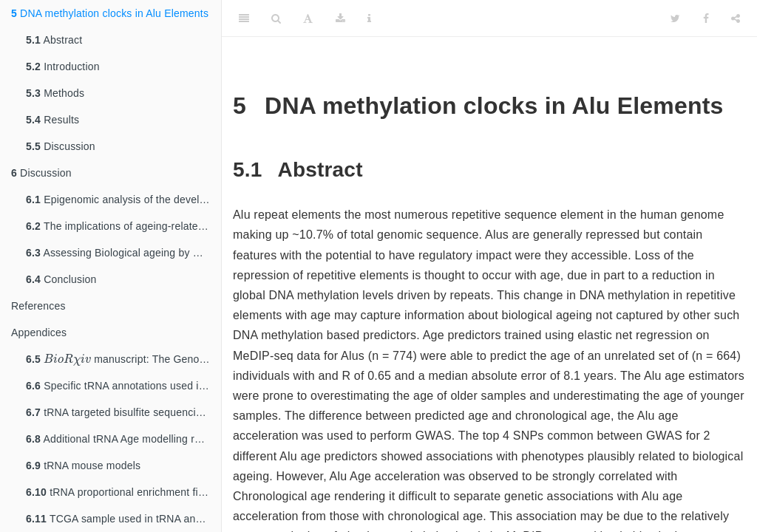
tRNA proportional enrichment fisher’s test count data (123, 492)
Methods (55, 93)
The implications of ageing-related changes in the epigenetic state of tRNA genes (123, 226)
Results (52, 120)
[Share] (736, 18)
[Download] (340, 18)
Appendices (39, 332)
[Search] (276, 18)
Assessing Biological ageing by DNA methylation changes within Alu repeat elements (123, 253)
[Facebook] (706, 18)
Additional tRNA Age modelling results (123, 439)
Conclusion (61, 279)
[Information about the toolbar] (369, 18)
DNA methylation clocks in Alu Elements (110, 13)
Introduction (63, 66)
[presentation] (67, 359)
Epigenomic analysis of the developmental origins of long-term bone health (123, 199)
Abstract (54, 40)
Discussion (61, 146)
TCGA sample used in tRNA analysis (123, 519)
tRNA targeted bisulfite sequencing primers (123, 412)
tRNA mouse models (83, 465)
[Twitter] (675, 18)
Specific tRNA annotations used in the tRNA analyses (123, 386)
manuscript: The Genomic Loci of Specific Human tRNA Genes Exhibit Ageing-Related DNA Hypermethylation (123, 358)
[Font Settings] (308, 18)
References (38, 306)
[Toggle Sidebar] (244, 18)
